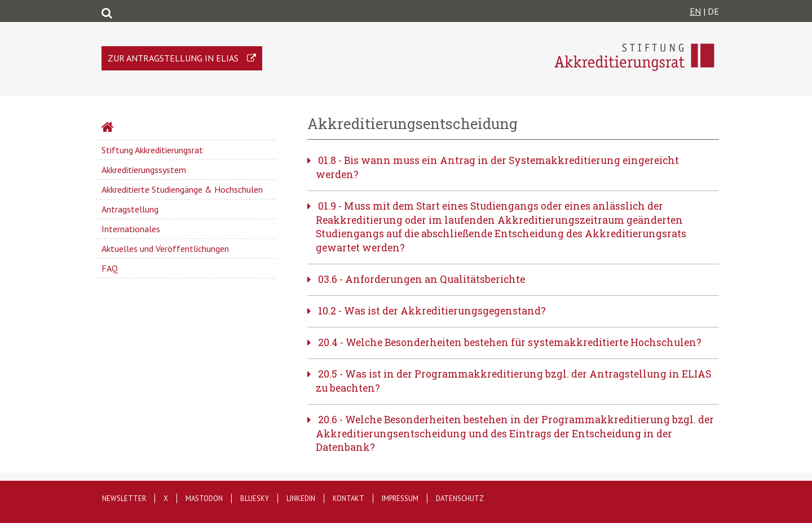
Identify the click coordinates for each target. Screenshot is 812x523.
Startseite (138, 128)
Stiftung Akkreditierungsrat (152, 150)
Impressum (400, 498)
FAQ (110, 268)
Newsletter (124, 498)
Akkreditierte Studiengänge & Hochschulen (182, 189)
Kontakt (348, 498)
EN (695, 11)
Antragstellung (130, 209)
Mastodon (204, 498)
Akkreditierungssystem (144, 170)
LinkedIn (301, 498)
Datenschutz (460, 498)
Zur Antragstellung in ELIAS (173, 58)
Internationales (131, 229)
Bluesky (255, 498)
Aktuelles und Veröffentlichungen (165, 249)
